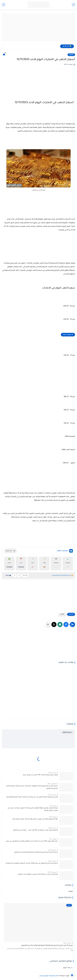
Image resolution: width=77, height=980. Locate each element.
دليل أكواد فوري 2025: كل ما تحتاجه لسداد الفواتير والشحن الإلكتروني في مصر (32, 841)
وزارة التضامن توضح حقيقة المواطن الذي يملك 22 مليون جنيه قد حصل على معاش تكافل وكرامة (33, 809)
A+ (19, 575)
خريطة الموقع (68, 967)
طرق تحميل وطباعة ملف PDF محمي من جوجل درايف (40, 775)
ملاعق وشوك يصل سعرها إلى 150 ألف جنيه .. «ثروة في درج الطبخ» (35, 830)
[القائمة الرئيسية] (73, 5)
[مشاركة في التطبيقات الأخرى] (48, 624)
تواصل (8, 575)
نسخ (25, 575)
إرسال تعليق (67, 732)
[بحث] (4, 5)
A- (15, 575)
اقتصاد (71, 55)
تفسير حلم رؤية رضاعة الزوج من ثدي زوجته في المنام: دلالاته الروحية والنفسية (32, 797)
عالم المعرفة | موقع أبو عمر (49, 976)
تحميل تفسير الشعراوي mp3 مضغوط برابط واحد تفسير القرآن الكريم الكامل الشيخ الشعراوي (32, 787)
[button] (66, 624)
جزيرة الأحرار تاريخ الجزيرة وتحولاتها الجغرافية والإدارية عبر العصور (36, 852)
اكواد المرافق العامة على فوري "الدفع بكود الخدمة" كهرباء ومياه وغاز (35, 819)
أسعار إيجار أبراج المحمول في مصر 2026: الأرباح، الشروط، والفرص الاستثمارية (32, 863)
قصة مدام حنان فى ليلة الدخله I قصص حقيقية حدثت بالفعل (38, 874)
